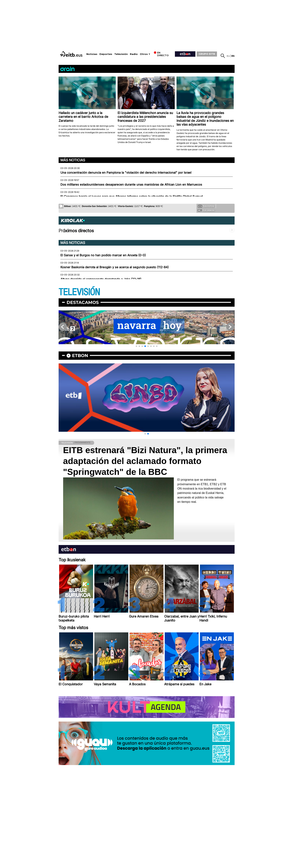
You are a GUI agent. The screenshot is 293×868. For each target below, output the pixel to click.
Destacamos (83, 302)
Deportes (106, 54)
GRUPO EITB (207, 54)
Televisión (121, 54)
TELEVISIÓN (79, 292)
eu (228, 56)
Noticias (92, 54)
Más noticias (73, 160)
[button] (136, 346)
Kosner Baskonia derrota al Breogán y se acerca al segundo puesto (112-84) (115, 267)
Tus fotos (206, 206)
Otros (144, 54)
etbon (80, 356)
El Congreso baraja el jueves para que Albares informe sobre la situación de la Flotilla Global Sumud (132, 196)
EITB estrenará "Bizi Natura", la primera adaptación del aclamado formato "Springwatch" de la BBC (145, 461)
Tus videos (206, 210)
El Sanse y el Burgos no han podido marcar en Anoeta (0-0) (103, 255)
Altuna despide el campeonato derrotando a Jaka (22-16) (101, 279)
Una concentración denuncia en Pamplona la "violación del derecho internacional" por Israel (126, 173)
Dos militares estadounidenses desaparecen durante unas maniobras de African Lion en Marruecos (131, 185)
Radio (134, 54)
